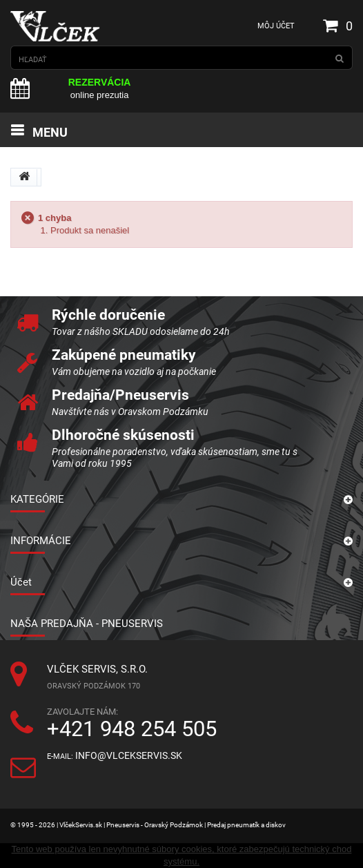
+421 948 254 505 (132, 729)
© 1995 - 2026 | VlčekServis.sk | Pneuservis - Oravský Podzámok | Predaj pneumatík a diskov (148, 825)
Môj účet (276, 26)
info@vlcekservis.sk (129, 756)
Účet (21, 582)
